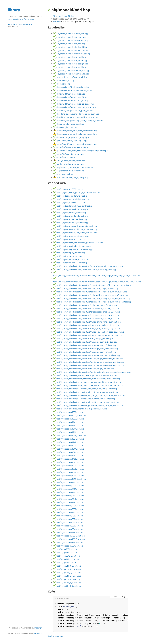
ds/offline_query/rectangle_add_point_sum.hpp (76, 117)
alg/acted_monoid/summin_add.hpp (71, 74)
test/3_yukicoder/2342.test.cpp (69, 512)
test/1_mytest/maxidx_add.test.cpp (70, 216)
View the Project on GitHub (26, 25)
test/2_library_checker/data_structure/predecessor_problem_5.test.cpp (87, 318)
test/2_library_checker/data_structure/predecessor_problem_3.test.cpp (87, 312)
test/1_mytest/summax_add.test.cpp (71, 259)
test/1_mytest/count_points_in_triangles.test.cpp (77, 192)
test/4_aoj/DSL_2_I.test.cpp (67, 579)
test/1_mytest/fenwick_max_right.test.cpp (73, 206)
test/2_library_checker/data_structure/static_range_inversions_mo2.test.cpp (89, 362)
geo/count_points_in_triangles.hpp (70, 141)
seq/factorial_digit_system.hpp (69, 171)
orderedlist (38, 633)
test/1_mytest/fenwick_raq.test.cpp (70, 209)
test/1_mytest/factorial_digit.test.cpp (71, 199)
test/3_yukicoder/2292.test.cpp (69, 502)
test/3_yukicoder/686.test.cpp (68, 526)
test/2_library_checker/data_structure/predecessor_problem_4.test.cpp (87, 315)
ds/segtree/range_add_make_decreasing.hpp (75, 131)
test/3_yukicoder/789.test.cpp (68, 532)
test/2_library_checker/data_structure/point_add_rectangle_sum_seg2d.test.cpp (91, 295)
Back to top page (55, 636)
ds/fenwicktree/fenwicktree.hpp (69, 94)
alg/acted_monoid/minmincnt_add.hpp (72, 54)
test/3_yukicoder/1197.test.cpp (69, 425)
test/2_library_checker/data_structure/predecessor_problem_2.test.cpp (87, 308)
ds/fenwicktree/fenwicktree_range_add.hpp (74, 107)
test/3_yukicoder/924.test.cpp (68, 546)
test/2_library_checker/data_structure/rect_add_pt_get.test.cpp (83, 339)
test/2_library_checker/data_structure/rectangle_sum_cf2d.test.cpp (85, 345)
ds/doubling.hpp (62, 84)
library (14, 10)
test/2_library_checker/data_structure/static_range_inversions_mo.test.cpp (88, 359)
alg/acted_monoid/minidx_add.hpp (71, 47)
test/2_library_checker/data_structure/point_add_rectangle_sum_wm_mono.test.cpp (92, 302)
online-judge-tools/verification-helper (21, 19)
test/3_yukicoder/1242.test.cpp (69, 442)
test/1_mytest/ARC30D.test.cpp (69, 189)
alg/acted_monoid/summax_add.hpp (71, 70)
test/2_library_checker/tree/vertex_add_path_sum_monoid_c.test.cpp (86, 392)
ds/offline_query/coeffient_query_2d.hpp (73, 111)
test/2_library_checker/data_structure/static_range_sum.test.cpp (84, 369)
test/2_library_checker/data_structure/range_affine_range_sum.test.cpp (87, 322)
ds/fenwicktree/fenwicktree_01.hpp (71, 97)
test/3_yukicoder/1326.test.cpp (69, 452)
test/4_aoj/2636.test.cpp (66, 549)
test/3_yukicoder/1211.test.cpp (69, 429)
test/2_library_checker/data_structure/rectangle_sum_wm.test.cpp (85, 352)
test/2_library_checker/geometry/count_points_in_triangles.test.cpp (85, 375)
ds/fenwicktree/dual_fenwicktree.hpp (72, 87)
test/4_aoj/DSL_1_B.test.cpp (67, 566)
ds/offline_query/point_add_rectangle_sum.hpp (76, 114)
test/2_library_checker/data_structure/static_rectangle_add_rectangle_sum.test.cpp (92, 372)
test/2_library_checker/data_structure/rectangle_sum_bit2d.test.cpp (85, 342)
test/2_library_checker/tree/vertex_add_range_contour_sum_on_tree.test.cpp (89, 395)
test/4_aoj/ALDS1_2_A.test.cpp (68, 559)
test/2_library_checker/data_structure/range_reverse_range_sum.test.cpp (88, 335)
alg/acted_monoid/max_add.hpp (69, 37)
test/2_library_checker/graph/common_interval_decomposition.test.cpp (87, 379)
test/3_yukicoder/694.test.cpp (68, 529)
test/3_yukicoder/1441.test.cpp (69, 456)
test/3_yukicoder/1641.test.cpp (69, 462)
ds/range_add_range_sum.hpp (69, 124)
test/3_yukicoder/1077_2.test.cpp (70, 415)
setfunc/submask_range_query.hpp (71, 177)
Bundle (114, 597)
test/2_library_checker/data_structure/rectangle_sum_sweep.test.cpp (86, 349)
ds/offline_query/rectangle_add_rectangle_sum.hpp (78, 121)
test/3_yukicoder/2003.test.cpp (69, 486)
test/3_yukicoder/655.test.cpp (68, 522)
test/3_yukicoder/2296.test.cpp (69, 506)
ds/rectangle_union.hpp (66, 127)
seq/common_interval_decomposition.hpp (74, 167)
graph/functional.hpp (65, 157)
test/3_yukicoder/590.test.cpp (68, 519)
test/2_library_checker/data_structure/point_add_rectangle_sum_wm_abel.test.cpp (92, 298)
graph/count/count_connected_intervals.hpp (75, 144)
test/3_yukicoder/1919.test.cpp (69, 476)
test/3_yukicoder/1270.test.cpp (69, 445)
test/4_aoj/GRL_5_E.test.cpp (67, 586)
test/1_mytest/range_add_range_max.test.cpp (75, 229)
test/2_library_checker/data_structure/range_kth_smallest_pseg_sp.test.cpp (89, 332)
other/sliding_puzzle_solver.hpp (69, 161)
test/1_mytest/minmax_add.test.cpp (71, 223)
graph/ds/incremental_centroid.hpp (71, 147)
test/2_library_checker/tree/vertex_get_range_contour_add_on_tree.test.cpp (89, 405)
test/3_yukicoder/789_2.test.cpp (69, 536)
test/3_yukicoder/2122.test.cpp (69, 492)
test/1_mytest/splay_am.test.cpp (69, 253)
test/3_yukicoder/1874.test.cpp (69, 472)
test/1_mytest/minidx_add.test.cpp (70, 219)
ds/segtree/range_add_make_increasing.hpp (75, 134)
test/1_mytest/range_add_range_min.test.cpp (75, 233)
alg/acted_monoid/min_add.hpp (69, 44)
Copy (123, 597)
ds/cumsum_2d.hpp (64, 80)
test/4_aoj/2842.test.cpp (66, 552)
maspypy (38, 628)
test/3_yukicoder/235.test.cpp (68, 516)
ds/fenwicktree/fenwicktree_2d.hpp (71, 100)
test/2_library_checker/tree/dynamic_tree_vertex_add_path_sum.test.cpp (87, 382)
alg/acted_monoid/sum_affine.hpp (70, 60)
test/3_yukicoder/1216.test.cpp (69, 432)
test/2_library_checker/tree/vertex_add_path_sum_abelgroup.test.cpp (86, 389)
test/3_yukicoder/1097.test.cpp (69, 419)
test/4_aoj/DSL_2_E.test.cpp (67, 569)
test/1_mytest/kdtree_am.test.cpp (70, 213)
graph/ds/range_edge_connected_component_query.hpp (80, 151)
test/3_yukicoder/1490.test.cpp (69, 459)
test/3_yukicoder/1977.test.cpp (69, 482)
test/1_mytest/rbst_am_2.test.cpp (70, 239)
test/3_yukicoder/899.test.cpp (68, 542)
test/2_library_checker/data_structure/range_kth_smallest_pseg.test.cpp (87, 328)
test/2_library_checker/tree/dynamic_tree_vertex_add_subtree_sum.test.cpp (89, 385)
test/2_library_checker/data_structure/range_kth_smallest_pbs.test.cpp (87, 325)
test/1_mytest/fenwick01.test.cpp (70, 203)
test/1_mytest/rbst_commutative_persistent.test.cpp (78, 243)
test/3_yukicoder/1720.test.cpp (69, 466)
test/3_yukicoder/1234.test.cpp (69, 439)
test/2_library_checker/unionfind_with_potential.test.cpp (80, 409)
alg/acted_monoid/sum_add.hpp (69, 57)
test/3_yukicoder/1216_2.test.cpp (70, 435)
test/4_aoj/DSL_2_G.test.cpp (67, 573)
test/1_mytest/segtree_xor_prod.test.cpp (73, 249)
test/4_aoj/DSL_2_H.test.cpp (67, 576)
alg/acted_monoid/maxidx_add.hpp (71, 40)
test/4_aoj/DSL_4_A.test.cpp (67, 583)
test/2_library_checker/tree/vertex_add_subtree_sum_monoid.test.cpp (86, 402)
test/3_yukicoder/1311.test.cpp (69, 449)
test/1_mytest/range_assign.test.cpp (71, 236)
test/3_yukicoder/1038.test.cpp (69, 412)
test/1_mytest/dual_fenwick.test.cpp (71, 196)
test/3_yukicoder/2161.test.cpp (69, 496)
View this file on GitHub (64, 16)
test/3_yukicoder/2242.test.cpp (69, 499)
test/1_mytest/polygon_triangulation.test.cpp (75, 226)
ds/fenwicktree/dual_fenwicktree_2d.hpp (73, 90)
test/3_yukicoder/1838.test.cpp (69, 469)
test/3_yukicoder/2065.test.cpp (69, 489)
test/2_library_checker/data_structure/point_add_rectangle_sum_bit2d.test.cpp (90, 292)
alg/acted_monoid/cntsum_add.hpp (71, 34)
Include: (74, 22)
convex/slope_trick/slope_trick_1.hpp (71, 77)
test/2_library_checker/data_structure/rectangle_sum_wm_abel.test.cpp (87, 355)
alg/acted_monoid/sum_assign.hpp (71, 64)
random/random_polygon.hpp (68, 164)
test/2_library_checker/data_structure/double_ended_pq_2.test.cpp (85, 269)
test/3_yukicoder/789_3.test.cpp (69, 539)
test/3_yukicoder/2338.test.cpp (69, 509)
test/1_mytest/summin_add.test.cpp (71, 263)
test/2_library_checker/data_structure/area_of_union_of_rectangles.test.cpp (89, 266)
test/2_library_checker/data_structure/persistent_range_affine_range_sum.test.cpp (92, 285)
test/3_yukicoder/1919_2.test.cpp (70, 479)
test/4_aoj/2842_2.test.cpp (67, 556)
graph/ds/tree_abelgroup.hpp (68, 154)
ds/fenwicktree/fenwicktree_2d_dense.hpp (74, 104)
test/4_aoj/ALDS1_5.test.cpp (67, 562)
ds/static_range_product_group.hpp (71, 137)
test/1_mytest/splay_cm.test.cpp (69, 256)
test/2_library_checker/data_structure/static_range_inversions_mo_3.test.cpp (89, 365)
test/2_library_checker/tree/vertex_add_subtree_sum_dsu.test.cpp (84, 399)
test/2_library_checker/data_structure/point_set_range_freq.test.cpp (85, 305)
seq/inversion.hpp (63, 174)
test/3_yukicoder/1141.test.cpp (69, 422)
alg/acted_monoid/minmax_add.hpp (71, 50)
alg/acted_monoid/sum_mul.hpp (69, 67)
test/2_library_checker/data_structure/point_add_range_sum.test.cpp (86, 288)
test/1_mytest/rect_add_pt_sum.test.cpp (73, 246)
